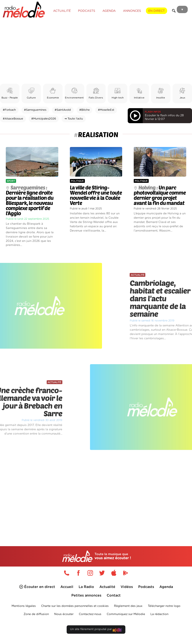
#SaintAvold (63, 110)
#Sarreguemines (35, 110)
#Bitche (85, 110)
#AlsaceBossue (13, 119)
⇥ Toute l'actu (74, 119)
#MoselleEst (106, 110)
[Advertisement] (96, 52)
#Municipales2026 (44, 119)
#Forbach (9, 110)
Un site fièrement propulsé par (96, 630)
